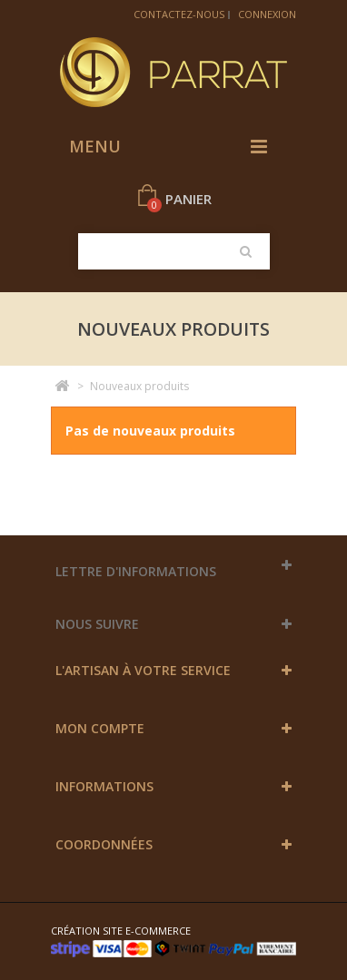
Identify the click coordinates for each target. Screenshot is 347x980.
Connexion (267, 14)
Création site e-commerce (121, 931)
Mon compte (100, 728)
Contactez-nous (179, 14)
